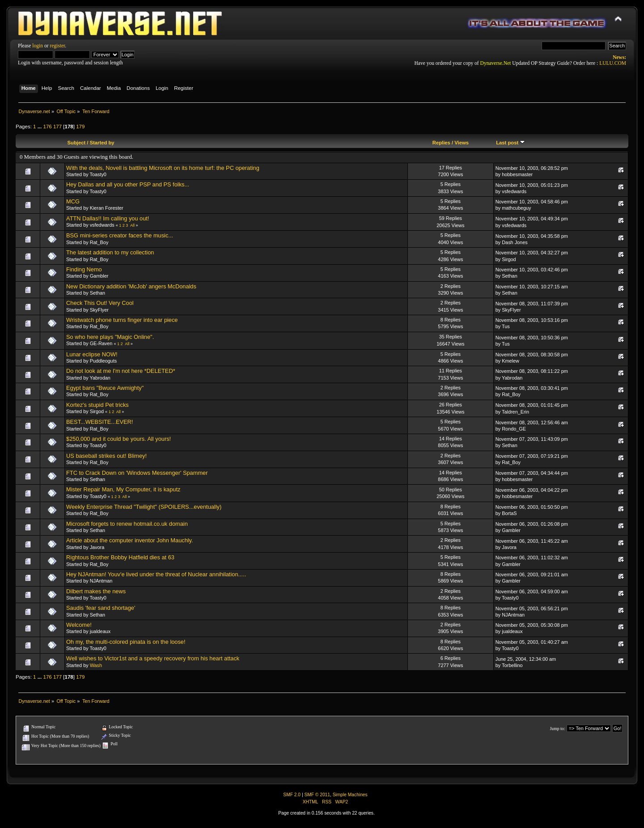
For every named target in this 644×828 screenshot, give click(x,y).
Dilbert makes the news (96, 591)
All (132, 225)
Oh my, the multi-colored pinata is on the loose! (126, 642)
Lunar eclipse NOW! (92, 354)
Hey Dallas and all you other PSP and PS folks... (128, 184)
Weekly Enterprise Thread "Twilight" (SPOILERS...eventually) (144, 507)
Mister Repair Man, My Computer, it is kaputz (123, 489)
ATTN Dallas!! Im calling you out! (108, 218)
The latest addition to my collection (110, 252)
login (38, 46)
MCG (73, 201)
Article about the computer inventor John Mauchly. (130, 540)
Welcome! (79, 625)
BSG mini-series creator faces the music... (120, 235)
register (57, 46)
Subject (77, 143)
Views (462, 143)
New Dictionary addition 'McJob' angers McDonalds (131, 286)
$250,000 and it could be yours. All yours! (119, 439)
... (40, 127)
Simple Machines (350, 795)
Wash (96, 665)
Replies (441, 143)
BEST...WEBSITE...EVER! (100, 422)
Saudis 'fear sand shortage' (101, 608)
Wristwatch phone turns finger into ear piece (122, 320)
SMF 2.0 (292, 795)
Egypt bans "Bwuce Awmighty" (105, 388)
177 (57, 127)
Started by (102, 143)
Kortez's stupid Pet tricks (97, 405)
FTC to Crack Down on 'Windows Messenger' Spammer (137, 473)
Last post (511, 143)
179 (80, 127)
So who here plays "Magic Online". (110, 337)
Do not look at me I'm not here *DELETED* (121, 371)
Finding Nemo (84, 269)
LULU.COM (613, 63)
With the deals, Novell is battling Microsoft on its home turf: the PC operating (163, 168)
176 (47, 127)
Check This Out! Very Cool (100, 303)
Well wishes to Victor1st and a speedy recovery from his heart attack (153, 658)
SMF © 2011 (317, 795)
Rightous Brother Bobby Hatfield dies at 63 (120, 557)
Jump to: (557, 729)
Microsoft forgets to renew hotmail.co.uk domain (127, 524)
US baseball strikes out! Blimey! (106, 456)
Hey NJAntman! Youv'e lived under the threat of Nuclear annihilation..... (156, 574)
